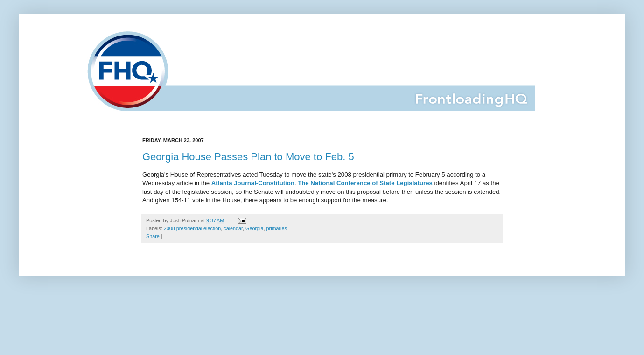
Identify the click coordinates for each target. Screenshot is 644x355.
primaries (277, 228)
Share (153, 236)
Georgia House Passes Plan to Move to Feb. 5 (248, 157)
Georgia (254, 228)
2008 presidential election (192, 228)
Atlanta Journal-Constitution (253, 183)
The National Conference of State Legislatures (365, 183)
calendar (233, 228)
